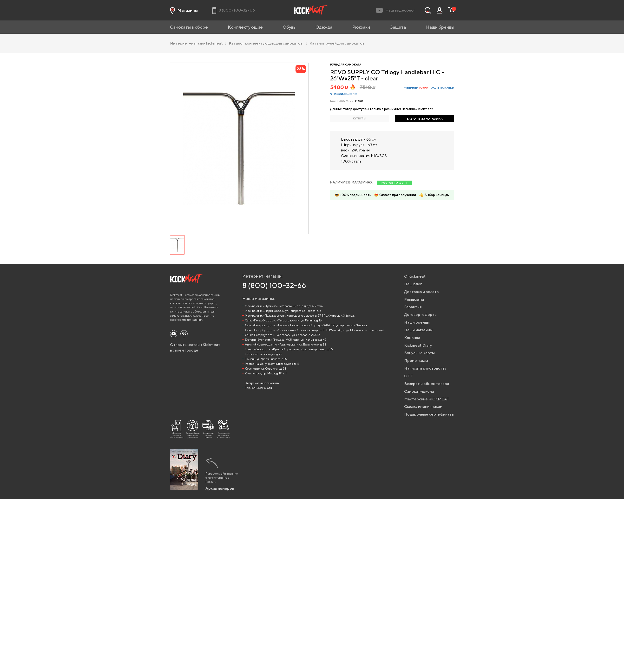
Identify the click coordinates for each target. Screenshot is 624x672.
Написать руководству (425, 368)
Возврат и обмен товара (427, 384)
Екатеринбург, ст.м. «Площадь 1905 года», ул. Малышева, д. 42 (286, 340)
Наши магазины (418, 330)
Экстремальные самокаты (262, 383)
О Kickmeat (415, 276)
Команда (412, 338)
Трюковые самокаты (258, 388)
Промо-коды (416, 361)
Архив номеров (220, 488)
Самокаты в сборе (189, 27)
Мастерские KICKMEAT (427, 399)
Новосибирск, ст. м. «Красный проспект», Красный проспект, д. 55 (289, 349)
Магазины (184, 10)
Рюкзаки (361, 27)
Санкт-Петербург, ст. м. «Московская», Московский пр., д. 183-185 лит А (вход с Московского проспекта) (314, 330)
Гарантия (413, 307)
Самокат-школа (419, 391)
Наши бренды (440, 27)
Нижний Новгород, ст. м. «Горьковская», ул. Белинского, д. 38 (286, 344)
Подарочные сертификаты (429, 414)
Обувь (289, 27)
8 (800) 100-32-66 (274, 285)
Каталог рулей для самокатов (337, 43)
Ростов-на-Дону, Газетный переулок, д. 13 (272, 364)
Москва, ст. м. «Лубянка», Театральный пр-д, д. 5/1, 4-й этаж (284, 306)
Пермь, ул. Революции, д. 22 (264, 354)
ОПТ (409, 376)
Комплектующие (245, 27)
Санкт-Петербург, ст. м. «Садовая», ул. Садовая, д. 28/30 (282, 335)
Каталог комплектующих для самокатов (268, 43)
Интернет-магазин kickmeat (198, 43)
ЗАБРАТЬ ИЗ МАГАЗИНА (425, 119)
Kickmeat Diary (418, 345)
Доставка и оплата (421, 292)
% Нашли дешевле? (344, 94)
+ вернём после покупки (429, 88)
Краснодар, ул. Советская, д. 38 (266, 369)
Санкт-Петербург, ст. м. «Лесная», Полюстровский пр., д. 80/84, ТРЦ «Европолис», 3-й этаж (306, 325)
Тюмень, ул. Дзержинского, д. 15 (266, 359)
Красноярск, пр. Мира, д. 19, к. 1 (266, 373)
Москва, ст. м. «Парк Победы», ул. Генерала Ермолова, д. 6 (283, 311)
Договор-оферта (420, 315)
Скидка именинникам (423, 407)
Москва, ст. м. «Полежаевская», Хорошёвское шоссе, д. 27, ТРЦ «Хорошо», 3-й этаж (300, 316)
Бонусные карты (419, 353)
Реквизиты (414, 299)
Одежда (324, 27)
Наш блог (413, 284)
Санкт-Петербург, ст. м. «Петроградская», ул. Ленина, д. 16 (283, 320)
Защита (398, 27)
